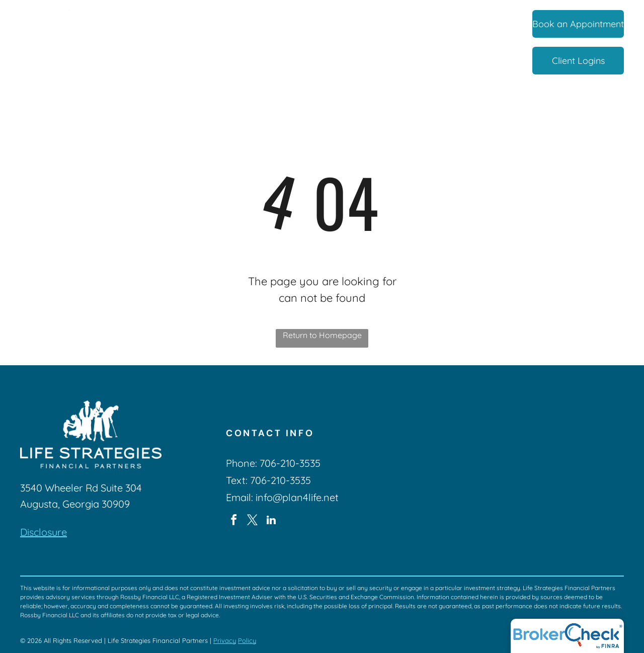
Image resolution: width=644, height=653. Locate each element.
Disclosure (44, 532)
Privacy (225, 640)
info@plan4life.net (297, 497)
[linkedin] (271, 521)
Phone (240, 463)
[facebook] (234, 521)
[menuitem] (155, 25)
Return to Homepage (322, 335)
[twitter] (253, 521)
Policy (247, 640)
